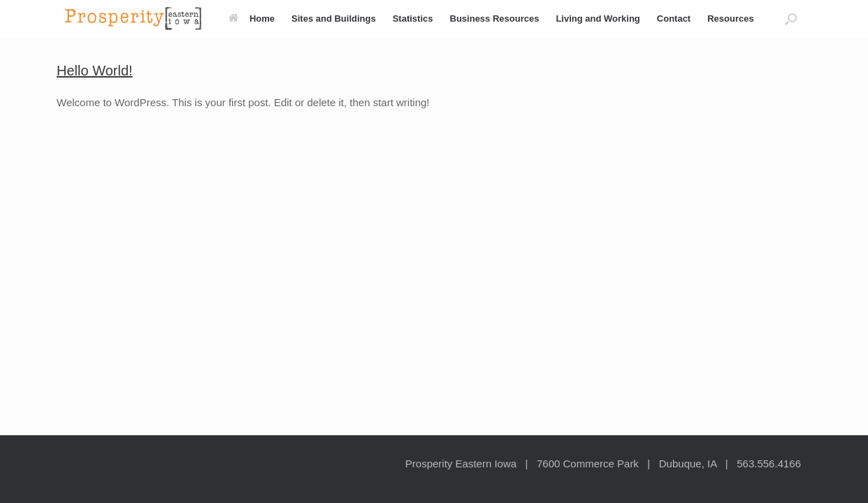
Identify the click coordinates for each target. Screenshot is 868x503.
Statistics (413, 19)
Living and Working (598, 19)
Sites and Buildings (334, 19)
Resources (730, 19)
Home (252, 19)
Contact (674, 19)
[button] (791, 19)
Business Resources (495, 19)
